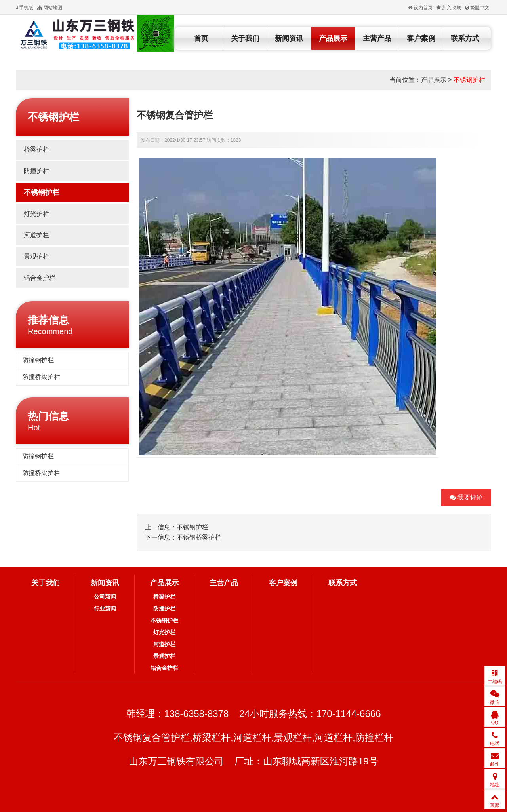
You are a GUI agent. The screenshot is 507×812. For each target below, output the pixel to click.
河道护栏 (36, 235)
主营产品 (377, 38)
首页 (201, 38)
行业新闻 (105, 609)
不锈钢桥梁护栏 (199, 537)
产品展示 (333, 38)
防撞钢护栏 (38, 360)
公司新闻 (105, 597)
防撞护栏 (36, 171)
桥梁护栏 (36, 149)
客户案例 (421, 38)
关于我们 (245, 38)
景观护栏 (36, 256)
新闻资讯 (289, 38)
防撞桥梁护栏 (41, 377)
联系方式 (465, 38)
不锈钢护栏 (469, 80)
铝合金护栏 (40, 278)
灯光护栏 (36, 214)
